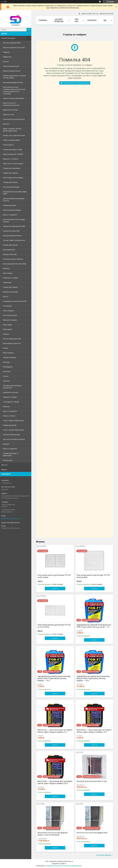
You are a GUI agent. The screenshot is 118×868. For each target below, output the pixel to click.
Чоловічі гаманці (9, 357)
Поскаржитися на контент (54, 866)
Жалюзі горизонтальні (12, 71)
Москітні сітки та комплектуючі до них (11, 104)
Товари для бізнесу (10, 182)
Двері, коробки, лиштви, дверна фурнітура (12, 130)
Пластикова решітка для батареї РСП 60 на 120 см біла (54, 626)
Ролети (6, 62)
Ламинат (6, 52)
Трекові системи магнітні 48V (14, 226)
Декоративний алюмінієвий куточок (14, 200)
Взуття (6, 297)
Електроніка (8, 460)
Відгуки (4, 470)
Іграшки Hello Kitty (10, 254)
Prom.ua (70, 861)
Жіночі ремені (8, 353)
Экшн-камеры (8, 311)
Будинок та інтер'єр (11, 159)
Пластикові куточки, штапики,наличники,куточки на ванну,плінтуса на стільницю (14, 90)
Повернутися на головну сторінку (76, 83)
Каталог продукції (8, 38)
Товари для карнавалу (12, 168)
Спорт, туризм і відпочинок (13, 420)
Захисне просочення (11, 66)
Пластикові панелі (10, 315)
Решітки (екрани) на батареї (14, 47)
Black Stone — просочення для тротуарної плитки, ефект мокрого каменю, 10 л (94, 731)
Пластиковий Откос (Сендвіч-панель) (14, 220)
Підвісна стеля (8, 114)
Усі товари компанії (104, 855)
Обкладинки (8, 367)
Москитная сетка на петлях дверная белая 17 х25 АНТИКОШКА (52, 834)
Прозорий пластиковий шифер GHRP (15, 193)
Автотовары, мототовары (13, 178)
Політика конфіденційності (73, 866)
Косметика (7, 282)
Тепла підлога (8, 145)
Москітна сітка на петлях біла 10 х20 (92, 781)
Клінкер (6, 334)
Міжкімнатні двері (10, 320)
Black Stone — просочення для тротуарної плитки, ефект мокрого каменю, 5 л (55, 731)
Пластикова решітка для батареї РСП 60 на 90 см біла (54, 576)
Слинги (6, 376)
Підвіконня (7, 57)
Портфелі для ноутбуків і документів (12, 387)
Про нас (4, 465)
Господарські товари (11, 402)
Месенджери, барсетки (12, 343)
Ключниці (7, 371)
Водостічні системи (10, 110)
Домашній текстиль (11, 392)
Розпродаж (7, 306)
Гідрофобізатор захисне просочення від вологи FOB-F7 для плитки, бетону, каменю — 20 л (93, 678)
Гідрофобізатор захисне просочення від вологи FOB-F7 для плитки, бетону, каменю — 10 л (54, 678)
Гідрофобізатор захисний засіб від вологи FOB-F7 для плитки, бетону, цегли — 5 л (94, 626)
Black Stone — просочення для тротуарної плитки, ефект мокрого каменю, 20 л (55, 782)
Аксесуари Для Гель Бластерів (14, 264)
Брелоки (6, 268)
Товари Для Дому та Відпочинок (11, 454)
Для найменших (9, 250)
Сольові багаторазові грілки (14, 119)
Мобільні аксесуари (11, 292)
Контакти (92, 20)
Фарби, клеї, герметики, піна (14, 135)
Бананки (6, 381)
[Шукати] (29, 30)
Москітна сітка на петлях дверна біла (92, 833)
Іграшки (6, 124)
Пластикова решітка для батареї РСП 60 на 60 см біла (93, 576)
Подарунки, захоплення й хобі (15, 301)
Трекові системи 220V (11, 231)
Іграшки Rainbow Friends (12, 236)
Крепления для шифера (12, 210)
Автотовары (8, 273)
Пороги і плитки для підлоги (14, 98)
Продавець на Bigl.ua (59, 864)
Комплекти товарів (10, 278)
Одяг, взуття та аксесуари (13, 164)
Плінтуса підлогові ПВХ (12, 43)
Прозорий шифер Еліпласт (13, 82)
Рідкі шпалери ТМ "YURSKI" (13, 154)
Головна (43, 20)
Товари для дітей (10, 205)
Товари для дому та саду (12, 149)
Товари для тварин (10, 173)
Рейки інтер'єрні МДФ (11, 140)
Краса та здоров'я (10, 215)
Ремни (5, 348)
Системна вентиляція (11, 187)
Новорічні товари (10, 397)
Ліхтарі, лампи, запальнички (14, 240)
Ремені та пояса (9, 416)
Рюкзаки (6, 362)
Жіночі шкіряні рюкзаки (12, 339)
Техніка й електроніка (11, 435)
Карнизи (6, 406)
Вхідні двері (8, 325)
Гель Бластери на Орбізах (13, 259)
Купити (55, 588)
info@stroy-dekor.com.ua (11, 519)
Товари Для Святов (10, 245)
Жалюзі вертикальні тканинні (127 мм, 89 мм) (14, 77)
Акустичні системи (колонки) (14, 439)
